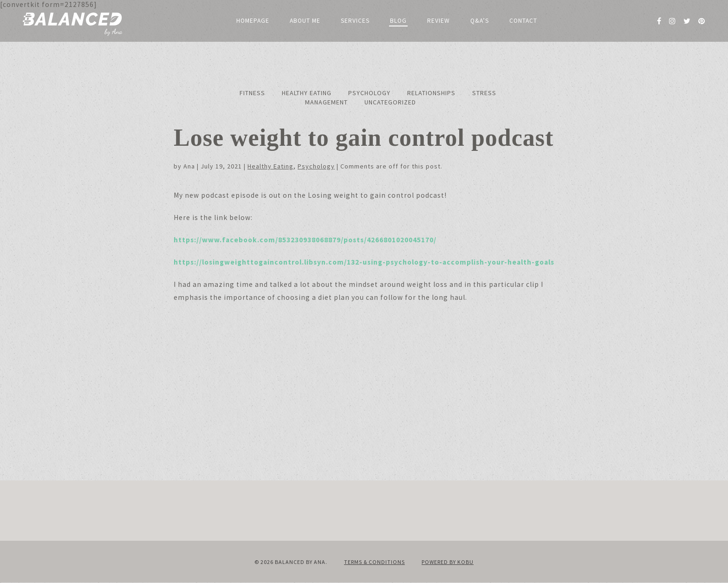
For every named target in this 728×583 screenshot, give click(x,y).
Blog (398, 21)
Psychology (369, 93)
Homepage (253, 21)
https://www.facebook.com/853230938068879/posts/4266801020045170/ (305, 240)
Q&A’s (480, 21)
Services (355, 21)
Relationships (431, 93)
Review (439, 21)
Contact (523, 21)
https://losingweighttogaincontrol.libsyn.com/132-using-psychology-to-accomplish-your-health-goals (364, 262)
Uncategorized (390, 102)
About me (305, 21)
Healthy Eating (307, 93)
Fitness (252, 93)
